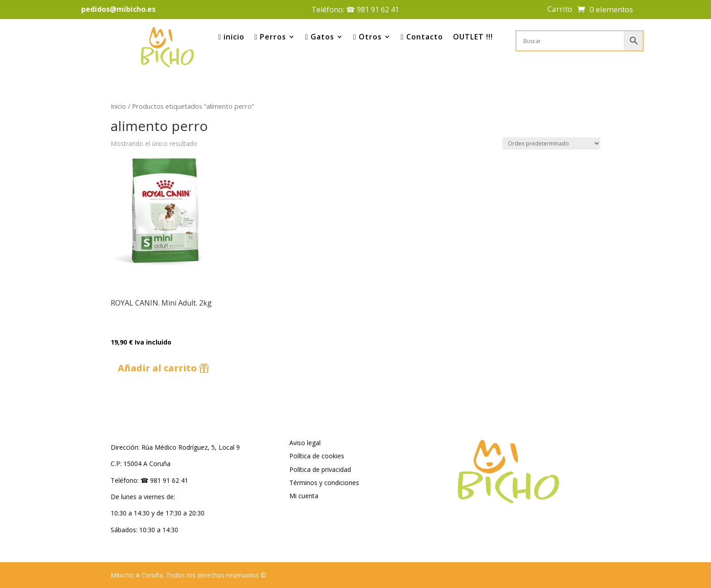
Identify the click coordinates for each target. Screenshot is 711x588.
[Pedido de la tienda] (551, 143)
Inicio (118, 106)
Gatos (320, 37)
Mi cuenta (304, 496)
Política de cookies (317, 456)
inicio (231, 37)
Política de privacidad (320, 469)
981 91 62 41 (378, 10)
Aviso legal (305, 443)
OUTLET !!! (473, 37)
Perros (270, 37)
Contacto (422, 37)
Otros (368, 37)
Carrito (560, 10)
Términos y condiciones (324, 483)
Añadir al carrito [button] (157, 368)
